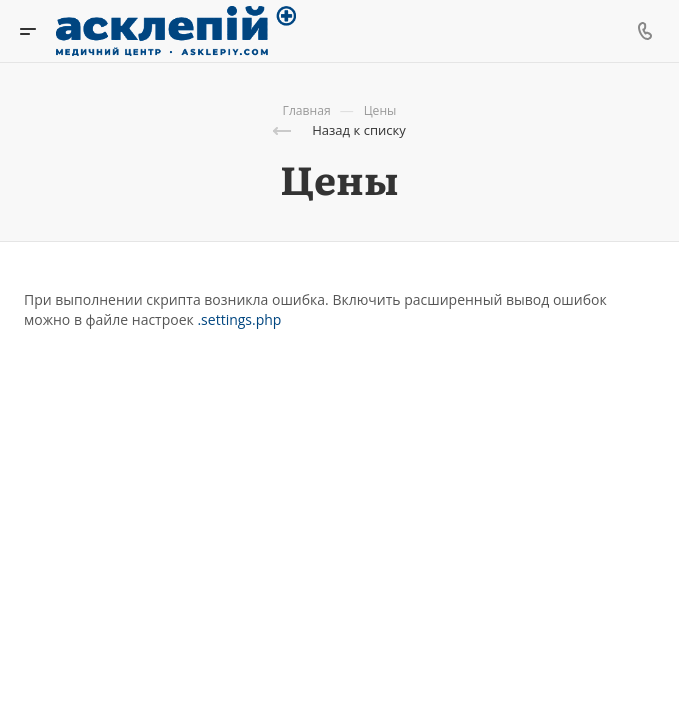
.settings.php (239, 319)
